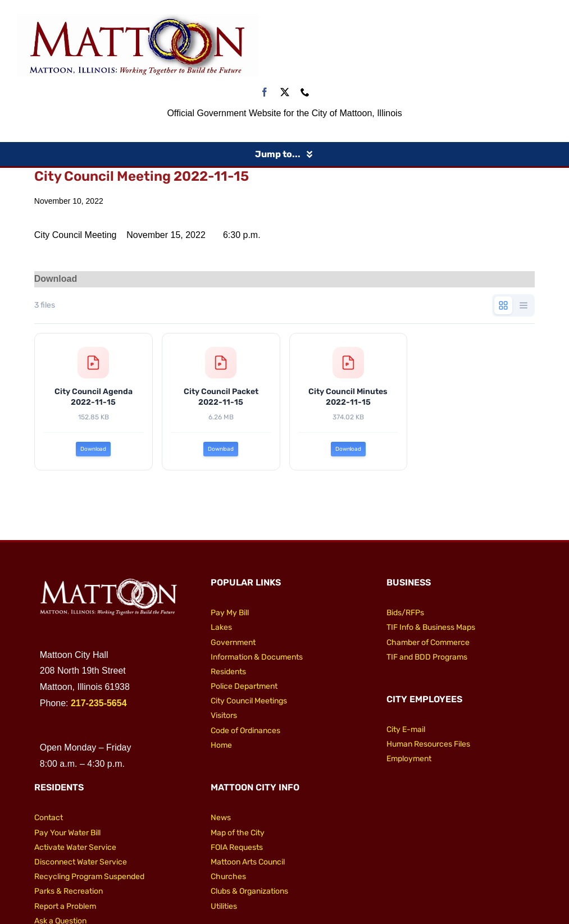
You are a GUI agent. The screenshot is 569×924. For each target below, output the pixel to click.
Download (93, 450)
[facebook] (265, 92)
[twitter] (285, 92)
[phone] (305, 92)
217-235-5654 (99, 703)
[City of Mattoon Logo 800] (138, 18)
